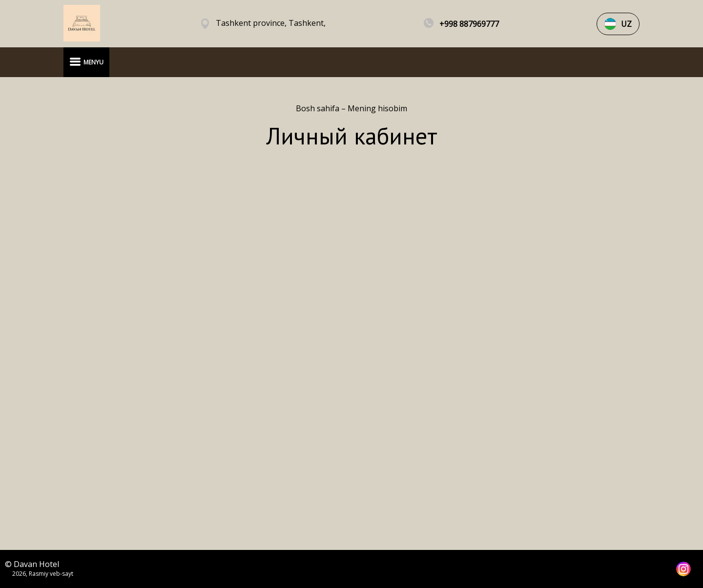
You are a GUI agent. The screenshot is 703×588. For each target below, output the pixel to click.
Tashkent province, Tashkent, (271, 23)
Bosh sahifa (319, 108)
